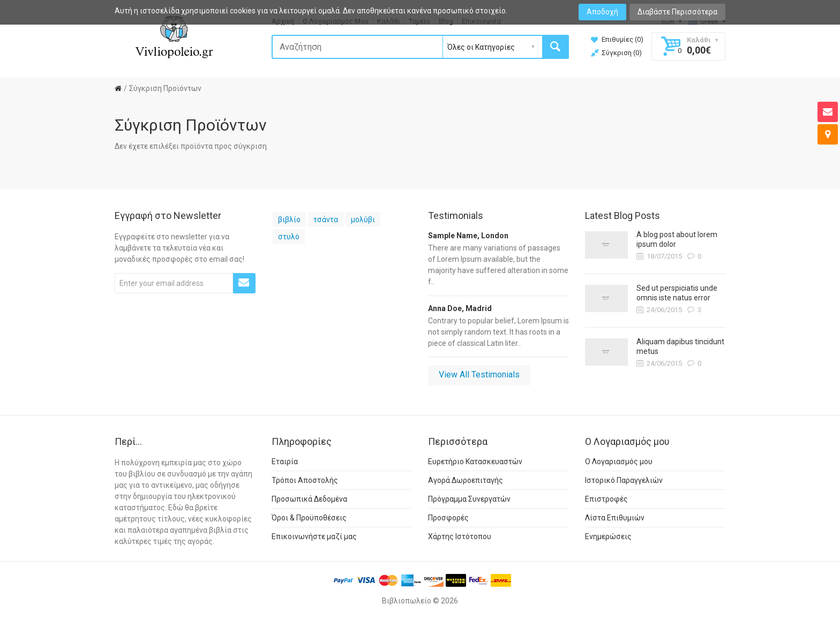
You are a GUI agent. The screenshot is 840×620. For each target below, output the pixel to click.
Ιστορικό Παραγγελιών (624, 480)
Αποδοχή (602, 12)
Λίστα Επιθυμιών (615, 518)
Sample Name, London (468, 236)
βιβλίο (289, 220)
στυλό (289, 237)
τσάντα (326, 220)
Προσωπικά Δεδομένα (309, 499)
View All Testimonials (479, 375)
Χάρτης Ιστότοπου (460, 536)
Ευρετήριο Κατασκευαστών (475, 462)
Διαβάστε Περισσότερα (677, 12)
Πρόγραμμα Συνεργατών (469, 499)
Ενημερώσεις (608, 536)
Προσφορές (448, 518)
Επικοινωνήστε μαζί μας (314, 536)
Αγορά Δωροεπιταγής (466, 480)
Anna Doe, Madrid (460, 308)
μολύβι (363, 220)
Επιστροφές (606, 499)
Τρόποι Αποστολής (305, 480)
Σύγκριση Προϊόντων (165, 88)
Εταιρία (285, 462)
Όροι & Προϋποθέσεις (309, 518)
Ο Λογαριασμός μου (619, 462)
